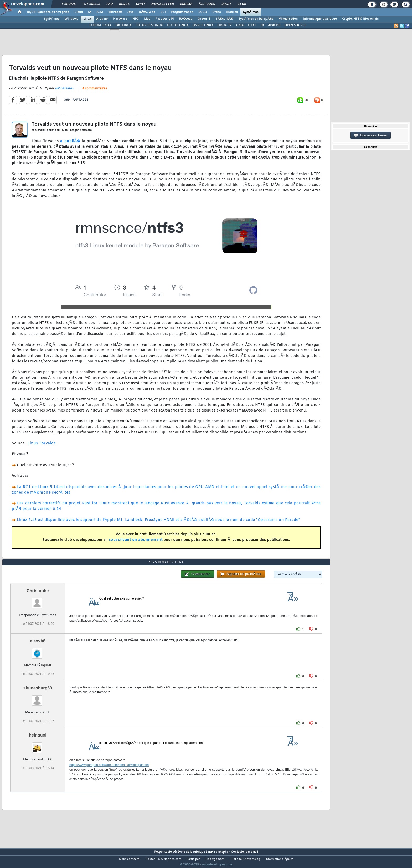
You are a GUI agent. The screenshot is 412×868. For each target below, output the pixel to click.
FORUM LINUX (100, 25)
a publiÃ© (70, 144)
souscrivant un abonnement (136, 543)
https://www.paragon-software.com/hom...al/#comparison (109, 775)
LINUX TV (225, 25)
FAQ (110, 4)
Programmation (182, 12)
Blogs (124, 4)
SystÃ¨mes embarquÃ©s (256, 19)
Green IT (204, 19)
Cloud (79, 12)
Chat (140, 4)
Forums (69, 4)
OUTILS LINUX (178, 25)
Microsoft (115, 12)
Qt (262, 25)
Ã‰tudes (207, 4)
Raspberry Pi (164, 19)
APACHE (274, 25)
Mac (147, 19)
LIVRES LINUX (203, 25)
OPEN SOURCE (295, 25)
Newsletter (163, 4)
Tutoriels (91, 4)
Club (242, 4)
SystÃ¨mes (251, 12)
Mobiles (232, 12)
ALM (100, 12)
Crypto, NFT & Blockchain (360, 19)
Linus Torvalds (42, 447)
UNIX (240, 25)
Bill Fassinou (65, 92)
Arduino (102, 19)
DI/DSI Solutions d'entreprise (48, 12)
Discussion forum (370, 135)
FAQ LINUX (123, 25)
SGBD (203, 12)
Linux (87, 19)
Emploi (186, 4)
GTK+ (252, 25)
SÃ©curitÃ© (224, 19)
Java (130, 12)
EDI (163, 12)
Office (217, 12)
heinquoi (38, 745)
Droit (226, 4)
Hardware (120, 19)
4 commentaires (95, 92)
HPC (136, 19)
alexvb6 (38, 651)
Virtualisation (288, 19)
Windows (71, 19)
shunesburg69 (38, 698)
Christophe (38, 600)
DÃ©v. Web (147, 12)
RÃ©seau (186, 19)
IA (90, 12)
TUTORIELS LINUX (149, 25)
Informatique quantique (320, 19)
